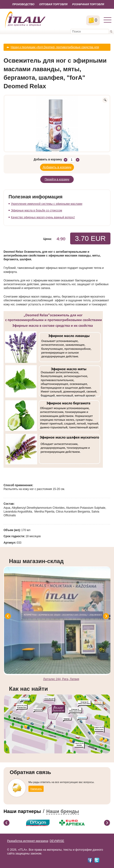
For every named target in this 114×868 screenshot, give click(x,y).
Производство (23, 4)
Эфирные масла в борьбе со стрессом (36, 210)
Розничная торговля (88, 4)
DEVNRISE (57, 841)
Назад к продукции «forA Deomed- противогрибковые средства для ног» (55, 48)
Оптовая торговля (53, 4)
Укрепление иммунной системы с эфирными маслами (47, 204)
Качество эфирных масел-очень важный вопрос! (43, 217)
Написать (36, 789)
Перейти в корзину (57, 179)
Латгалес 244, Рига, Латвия (61, 679)
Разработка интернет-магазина (28, 841)
